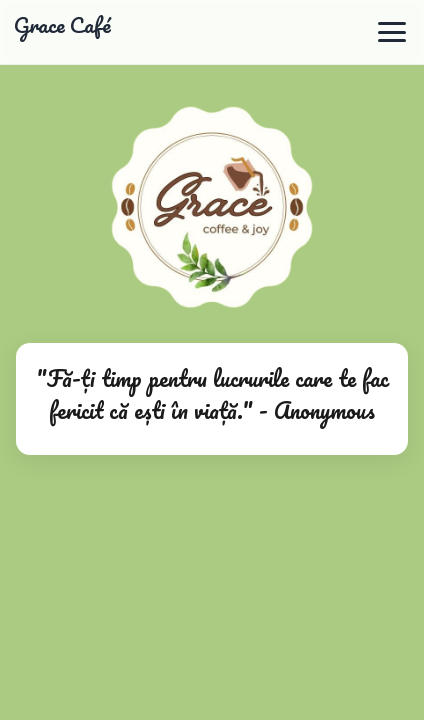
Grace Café (62, 26)
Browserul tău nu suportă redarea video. (212, 360)
